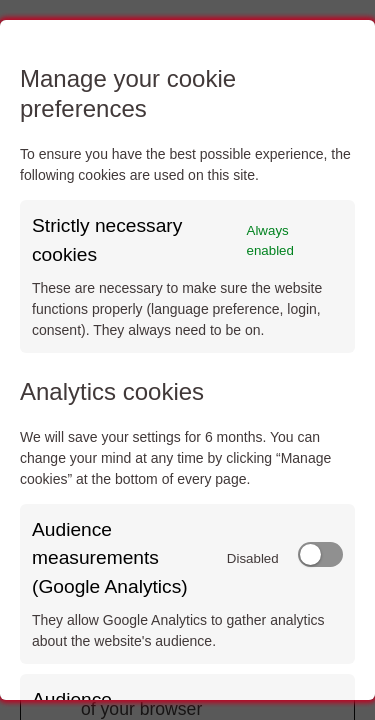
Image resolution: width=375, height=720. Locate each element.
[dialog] (187, 360)
